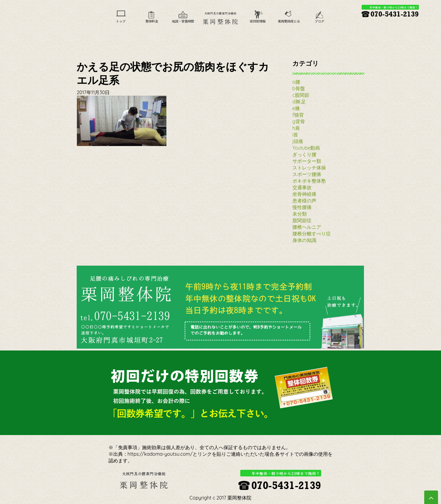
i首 (295, 135)
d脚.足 (299, 102)
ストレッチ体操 (309, 168)
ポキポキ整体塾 (309, 181)
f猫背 (298, 115)
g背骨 (299, 121)
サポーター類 (307, 161)
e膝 (296, 108)
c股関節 (301, 95)
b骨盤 (299, 88)
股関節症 (302, 220)
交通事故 (302, 187)
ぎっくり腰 (304, 154)
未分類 (300, 214)
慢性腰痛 (302, 207)
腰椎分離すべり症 (312, 234)
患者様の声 (304, 201)
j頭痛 (298, 141)
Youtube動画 (306, 148)
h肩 (296, 128)
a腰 (296, 82)
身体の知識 (304, 240)
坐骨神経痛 (304, 194)
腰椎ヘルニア (307, 227)
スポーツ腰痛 (307, 174)
